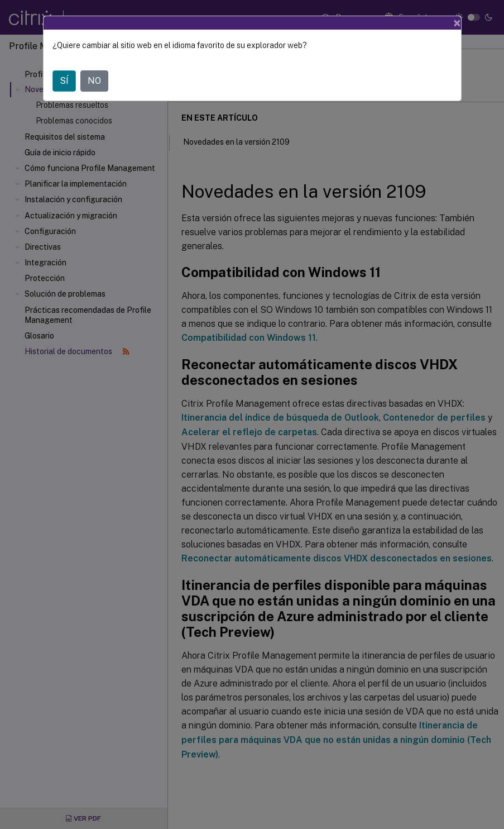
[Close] (457, 23)
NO (94, 81)
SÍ (64, 81)
